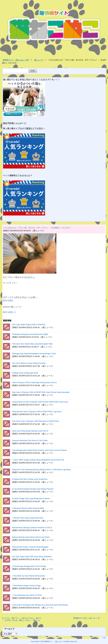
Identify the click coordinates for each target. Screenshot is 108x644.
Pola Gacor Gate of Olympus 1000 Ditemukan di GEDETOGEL (36, 421)
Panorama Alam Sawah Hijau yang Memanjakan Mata (32, 344)
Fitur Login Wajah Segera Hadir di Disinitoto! (29, 325)
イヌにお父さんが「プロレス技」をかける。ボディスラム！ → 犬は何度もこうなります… (37, 228)
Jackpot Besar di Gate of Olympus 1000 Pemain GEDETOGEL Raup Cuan (40, 402)
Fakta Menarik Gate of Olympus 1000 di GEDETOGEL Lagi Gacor (37, 412)
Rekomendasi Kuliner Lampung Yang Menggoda (30, 547)
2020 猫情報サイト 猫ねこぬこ (52, 641)
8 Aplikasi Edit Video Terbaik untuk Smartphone (30, 479)
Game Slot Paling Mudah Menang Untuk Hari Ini (30, 431)
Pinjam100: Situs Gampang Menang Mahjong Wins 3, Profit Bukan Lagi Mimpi (41, 470)
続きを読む (8, 300)
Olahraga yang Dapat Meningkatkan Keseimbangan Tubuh (34, 354)
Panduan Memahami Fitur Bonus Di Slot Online (30, 441)
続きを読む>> (9, 312)
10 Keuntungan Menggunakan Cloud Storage (29, 566)
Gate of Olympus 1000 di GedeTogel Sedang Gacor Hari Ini (34, 383)
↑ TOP (104, 638)
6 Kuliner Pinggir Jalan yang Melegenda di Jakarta (31, 499)
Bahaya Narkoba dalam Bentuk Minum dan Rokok (31, 537)
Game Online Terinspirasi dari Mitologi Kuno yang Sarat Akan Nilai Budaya (40, 605)
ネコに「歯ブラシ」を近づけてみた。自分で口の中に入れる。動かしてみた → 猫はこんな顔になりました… (23, 619)
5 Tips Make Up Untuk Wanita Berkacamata (28, 576)
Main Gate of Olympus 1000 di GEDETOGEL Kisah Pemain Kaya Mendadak (41, 392)
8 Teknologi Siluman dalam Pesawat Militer (28, 508)
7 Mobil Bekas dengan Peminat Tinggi (26, 586)
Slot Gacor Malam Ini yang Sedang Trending (29, 363)
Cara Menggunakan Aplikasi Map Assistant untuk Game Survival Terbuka (39, 450)
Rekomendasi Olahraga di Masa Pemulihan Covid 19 (32, 528)
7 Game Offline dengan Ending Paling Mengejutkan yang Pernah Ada (38, 460)
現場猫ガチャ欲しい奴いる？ (85, 618)
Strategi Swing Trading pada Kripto (25, 373)
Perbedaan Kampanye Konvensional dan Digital (30, 334)
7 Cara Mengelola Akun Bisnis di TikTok (27, 595)
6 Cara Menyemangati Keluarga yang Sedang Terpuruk (33, 489)
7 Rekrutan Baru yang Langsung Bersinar (28, 518)
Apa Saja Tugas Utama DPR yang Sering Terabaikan (32, 557)
